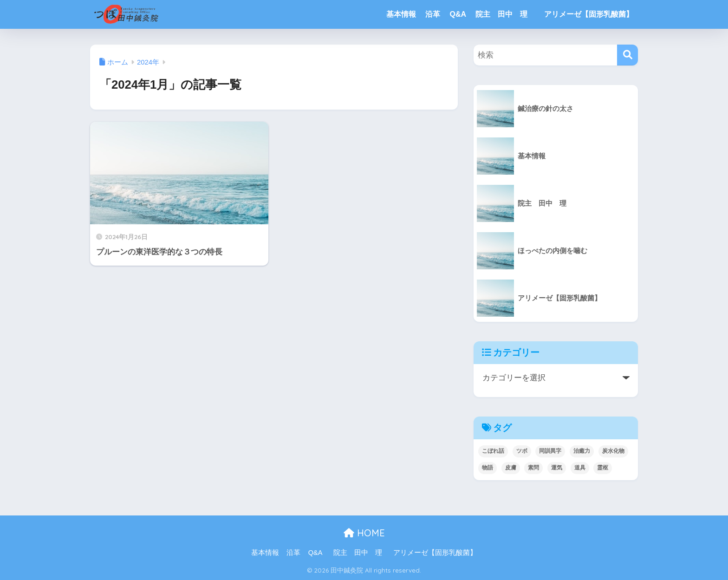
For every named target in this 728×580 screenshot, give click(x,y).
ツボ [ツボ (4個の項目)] (522, 451)
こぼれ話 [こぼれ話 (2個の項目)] (493, 451)
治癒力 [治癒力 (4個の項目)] (582, 451)
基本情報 (401, 14)
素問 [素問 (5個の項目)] (533, 468)
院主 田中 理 (505, 14)
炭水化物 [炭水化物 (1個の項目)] (613, 451)
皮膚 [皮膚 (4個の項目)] (511, 468)
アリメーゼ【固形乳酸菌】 (589, 14)
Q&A (458, 14)
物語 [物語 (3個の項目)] (487, 468)
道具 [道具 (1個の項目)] (580, 468)
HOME (364, 533)
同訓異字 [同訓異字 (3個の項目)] (550, 451)
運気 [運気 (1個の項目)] (557, 468)
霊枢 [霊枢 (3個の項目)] (603, 468)
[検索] (627, 55)
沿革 (433, 14)
